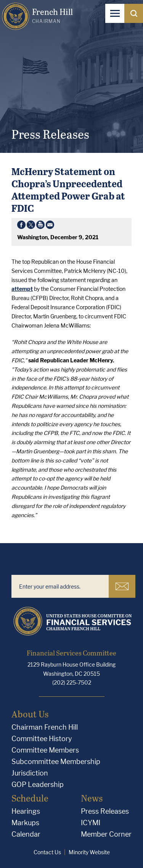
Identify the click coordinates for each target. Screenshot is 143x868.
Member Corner (106, 834)
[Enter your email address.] (60, 586)
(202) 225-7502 (72, 682)
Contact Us (47, 852)
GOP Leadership (38, 784)
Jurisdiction (30, 773)
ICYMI (91, 823)
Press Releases (105, 811)
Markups (25, 823)
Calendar (26, 834)
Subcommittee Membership (56, 762)
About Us (30, 714)
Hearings (26, 811)
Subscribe (122, 586)
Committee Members (45, 750)
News (92, 798)
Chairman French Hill (45, 727)
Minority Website (89, 852)
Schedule (30, 798)
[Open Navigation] (115, 13)
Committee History (42, 739)
